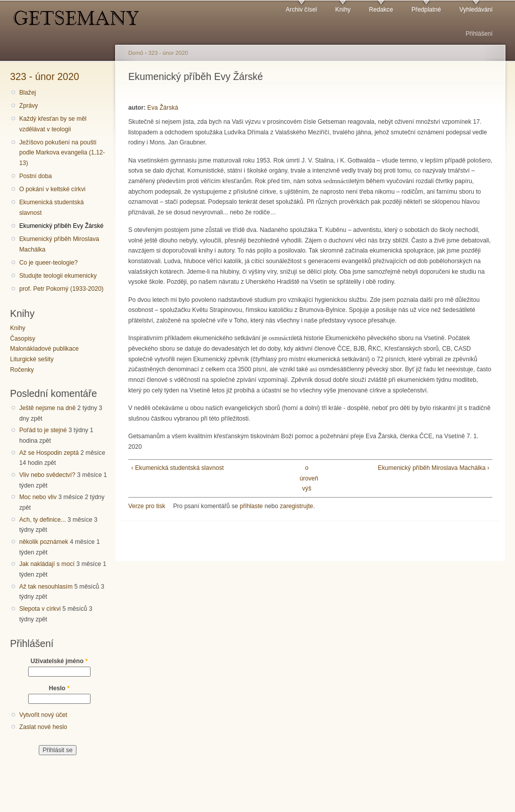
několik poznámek (44, 542)
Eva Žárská (163, 108)
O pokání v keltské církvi (52, 189)
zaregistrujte (296, 506)
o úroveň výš (307, 478)
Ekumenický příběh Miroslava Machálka (59, 244)
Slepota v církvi (40, 609)
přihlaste (251, 506)
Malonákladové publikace (45, 349)
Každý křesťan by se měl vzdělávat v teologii (53, 124)
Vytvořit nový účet (43, 715)
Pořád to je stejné (43, 430)
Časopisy (23, 339)
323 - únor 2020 (45, 76)
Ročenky (22, 370)
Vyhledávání (476, 10)
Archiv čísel (301, 10)
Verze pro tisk (147, 506)
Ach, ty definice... (42, 520)
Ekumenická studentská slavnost (51, 208)
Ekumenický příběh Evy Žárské (61, 226)
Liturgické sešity (32, 359)
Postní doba (35, 176)
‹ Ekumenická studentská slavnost (178, 468)
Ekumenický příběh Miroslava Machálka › (434, 468)
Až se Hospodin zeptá (49, 453)
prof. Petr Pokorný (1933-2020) (61, 289)
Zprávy (28, 106)
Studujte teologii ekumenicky (58, 276)
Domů (136, 53)
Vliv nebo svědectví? (47, 475)
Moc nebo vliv (38, 497)
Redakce (381, 10)
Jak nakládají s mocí (47, 564)
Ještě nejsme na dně (47, 408)
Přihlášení (479, 34)
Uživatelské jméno (59, 661)
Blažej (27, 93)
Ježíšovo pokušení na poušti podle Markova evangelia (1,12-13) (62, 153)
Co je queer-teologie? (48, 263)
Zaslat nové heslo (43, 727)
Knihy (343, 10)
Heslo (59, 688)
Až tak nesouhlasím (46, 587)
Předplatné (426, 10)
